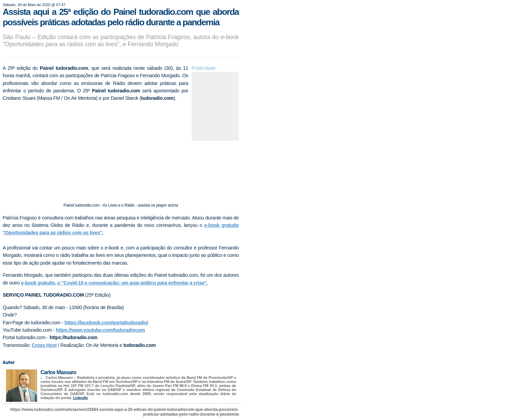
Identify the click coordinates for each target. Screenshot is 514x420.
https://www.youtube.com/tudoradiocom (101, 330)
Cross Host (44, 345)
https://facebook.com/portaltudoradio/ (106, 323)
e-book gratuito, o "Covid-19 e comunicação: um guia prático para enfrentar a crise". (114, 283)
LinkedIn (80, 398)
